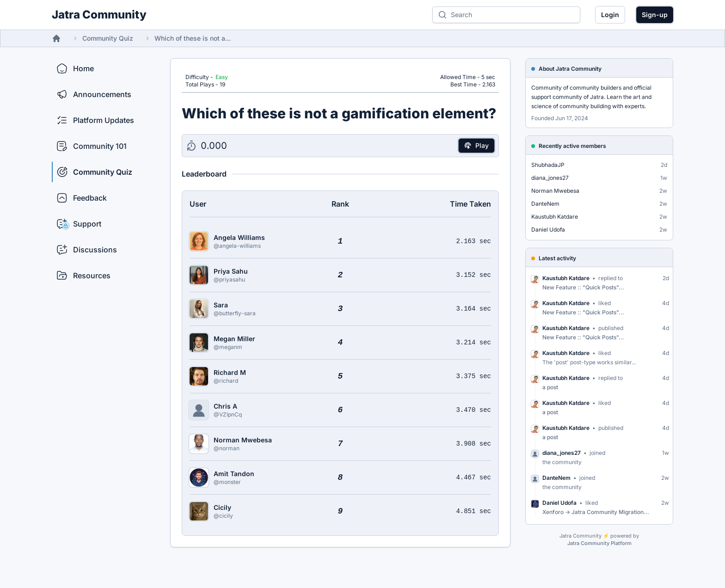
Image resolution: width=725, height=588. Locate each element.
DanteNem (545, 204)
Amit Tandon (234, 474)
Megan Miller (234, 339)
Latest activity (557, 258)
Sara (221, 305)
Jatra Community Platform (599, 543)
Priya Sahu (231, 271)
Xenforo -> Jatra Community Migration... (596, 512)
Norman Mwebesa (243, 440)
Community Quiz (108, 38)
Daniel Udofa (548, 230)
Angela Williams (239, 237)
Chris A (225, 406)
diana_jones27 (550, 178)
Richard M (230, 372)
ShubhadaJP (548, 165)
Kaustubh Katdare (555, 217)
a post (550, 387)
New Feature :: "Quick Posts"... (583, 287)
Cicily (222, 507)
